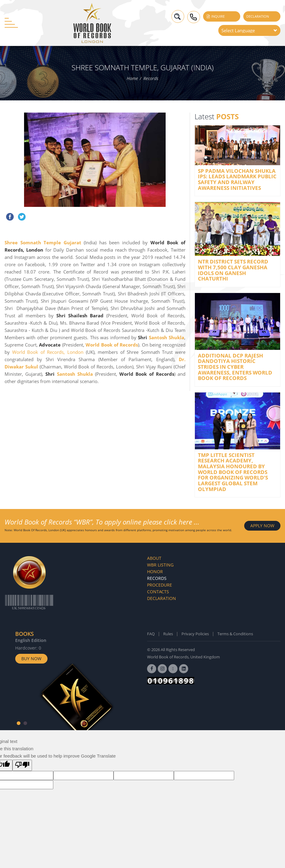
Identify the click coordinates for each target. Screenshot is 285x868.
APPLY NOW (262, 526)
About (154, 558)
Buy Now (31, 659)
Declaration (258, 16)
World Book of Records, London (48, 352)
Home (132, 79)
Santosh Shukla (167, 337)
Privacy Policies (195, 634)
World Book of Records (112, 345)
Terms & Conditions (235, 634)
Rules (168, 634)
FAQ (151, 634)
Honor (155, 572)
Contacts (158, 592)
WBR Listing (160, 565)
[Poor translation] (22, 765)
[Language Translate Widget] (249, 30)
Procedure (160, 585)
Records (151, 79)
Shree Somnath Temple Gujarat (43, 242)
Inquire (215, 16)
